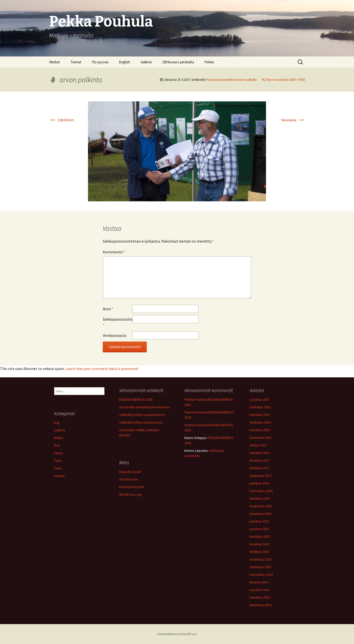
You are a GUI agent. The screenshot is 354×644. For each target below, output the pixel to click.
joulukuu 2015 (259, 521)
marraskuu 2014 (261, 575)
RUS (57, 445)
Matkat (55, 62)
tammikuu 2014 (260, 605)
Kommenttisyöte (132, 487)
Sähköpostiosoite (118, 322)
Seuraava (293, 120)
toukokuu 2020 (260, 422)
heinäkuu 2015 (260, 536)
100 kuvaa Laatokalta (178, 62)
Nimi (108, 309)
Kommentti (114, 252)
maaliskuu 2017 (261, 476)
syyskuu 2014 (259, 590)
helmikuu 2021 (260, 415)
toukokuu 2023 (260, 407)
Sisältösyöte (129, 479)
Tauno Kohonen (196, 412)
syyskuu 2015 (259, 529)
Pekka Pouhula (195, 399)
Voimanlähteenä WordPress (177, 634)
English (125, 62)
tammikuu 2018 (260, 438)
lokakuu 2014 (259, 582)
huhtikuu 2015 (259, 552)
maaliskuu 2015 (261, 559)
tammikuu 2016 (260, 514)
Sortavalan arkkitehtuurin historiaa (144, 407)
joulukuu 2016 (259, 483)
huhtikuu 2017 (259, 468)
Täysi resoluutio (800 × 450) (285, 80)
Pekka (209, 62)
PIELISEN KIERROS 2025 (136, 399)
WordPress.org (130, 494)
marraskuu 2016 (261, 491)
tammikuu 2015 (260, 567)
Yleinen (59, 476)
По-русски (100, 62)
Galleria (146, 62)
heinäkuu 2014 (260, 597)
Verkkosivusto (115, 335)
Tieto (58, 461)
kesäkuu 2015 (259, 544)
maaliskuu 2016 (261, 506)
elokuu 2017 (258, 445)
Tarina (58, 453)
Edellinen (61, 120)
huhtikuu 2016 (259, 498)
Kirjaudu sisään (130, 472)
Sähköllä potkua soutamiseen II (142, 415)
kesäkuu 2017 (259, 460)
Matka (59, 438)
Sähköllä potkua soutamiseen (141, 422)
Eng (57, 423)
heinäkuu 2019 (260, 430)
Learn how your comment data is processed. (102, 369)
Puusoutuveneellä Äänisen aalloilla (232, 80)
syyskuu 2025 (259, 399)
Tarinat (76, 62)
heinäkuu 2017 (260, 453)
